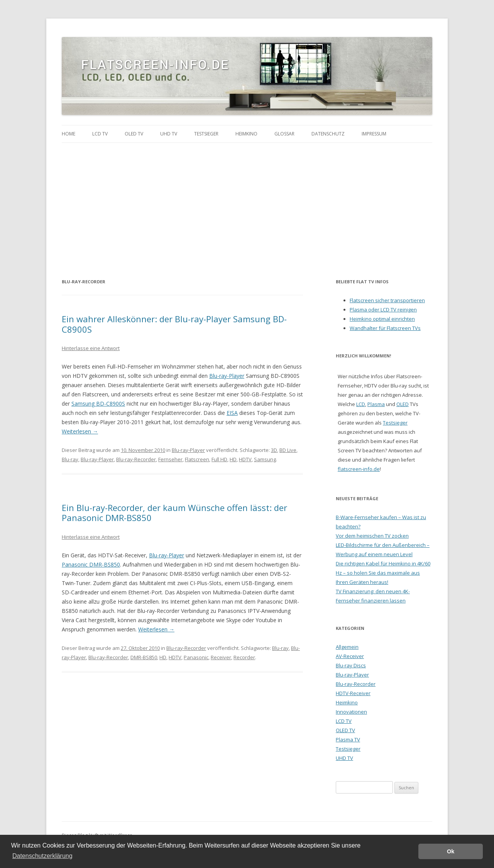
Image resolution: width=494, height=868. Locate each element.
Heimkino (246, 134)
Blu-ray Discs (351, 665)
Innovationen (351, 712)
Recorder (244, 657)
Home (69, 134)
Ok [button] (451, 851)
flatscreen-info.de (359, 469)
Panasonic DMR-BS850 (91, 564)
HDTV (245, 459)
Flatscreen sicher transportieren (387, 300)
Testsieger (206, 134)
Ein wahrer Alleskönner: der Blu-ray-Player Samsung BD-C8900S (174, 324)
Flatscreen (197, 459)
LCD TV (100, 134)
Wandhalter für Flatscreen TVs (385, 328)
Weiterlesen (80, 431)
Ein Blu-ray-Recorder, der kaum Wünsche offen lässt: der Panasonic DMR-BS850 (174, 513)
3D (274, 450)
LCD (361, 404)
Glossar (284, 134)
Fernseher (170, 459)
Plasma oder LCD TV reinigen (383, 310)
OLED (403, 404)
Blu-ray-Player (227, 376)
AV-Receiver (350, 656)
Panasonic (196, 657)
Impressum (374, 134)
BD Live (288, 450)
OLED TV (134, 134)
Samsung (265, 459)
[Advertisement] (247, 201)
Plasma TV (348, 739)
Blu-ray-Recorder (136, 459)
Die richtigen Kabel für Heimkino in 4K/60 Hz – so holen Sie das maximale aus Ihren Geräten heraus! (383, 573)
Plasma (376, 404)
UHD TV (169, 134)
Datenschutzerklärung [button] (42, 856)
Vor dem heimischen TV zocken (372, 536)
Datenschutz (328, 134)
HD (233, 459)
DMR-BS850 (144, 657)
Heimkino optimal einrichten (382, 319)
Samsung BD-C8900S (98, 404)
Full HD (219, 459)
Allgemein (347, 647)
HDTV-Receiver (353, 693)
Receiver (221, 657)
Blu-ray (70, 459)
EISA (232, 413)
